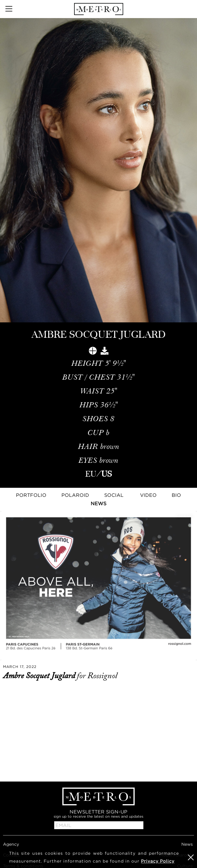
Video (148, 495)
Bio (176, 495)
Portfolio (31, 495)
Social (114, 495)
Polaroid (75, 495)
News (98, 503)
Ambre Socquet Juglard (40, 676)
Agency (11, 844)
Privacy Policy (158, 861)
